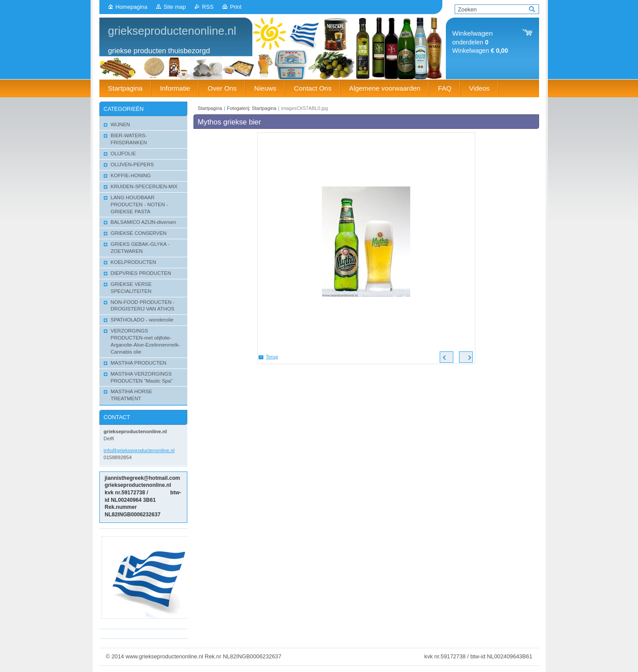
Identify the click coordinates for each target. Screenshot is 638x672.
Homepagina (132, 7)
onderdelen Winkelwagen (480, 42)
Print (236, 7)
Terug (272, 357)
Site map (175, 7)
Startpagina (210, 108)
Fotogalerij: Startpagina (252, 108)
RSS (208, 7)
